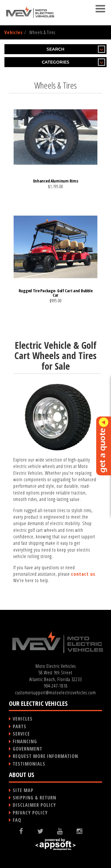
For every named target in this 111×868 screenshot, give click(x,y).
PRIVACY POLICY (30, 813)
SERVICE (21, 734)
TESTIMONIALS (29, 764)
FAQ (17, 820)
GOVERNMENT (28, 749)
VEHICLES (23, 719)
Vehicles (14, 32)
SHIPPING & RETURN (34, 798)
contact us (83, 574)
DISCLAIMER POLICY (34, 805)
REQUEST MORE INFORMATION (45, 756)
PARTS (20, 726)
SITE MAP (23, 790)
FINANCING (25, 741)
